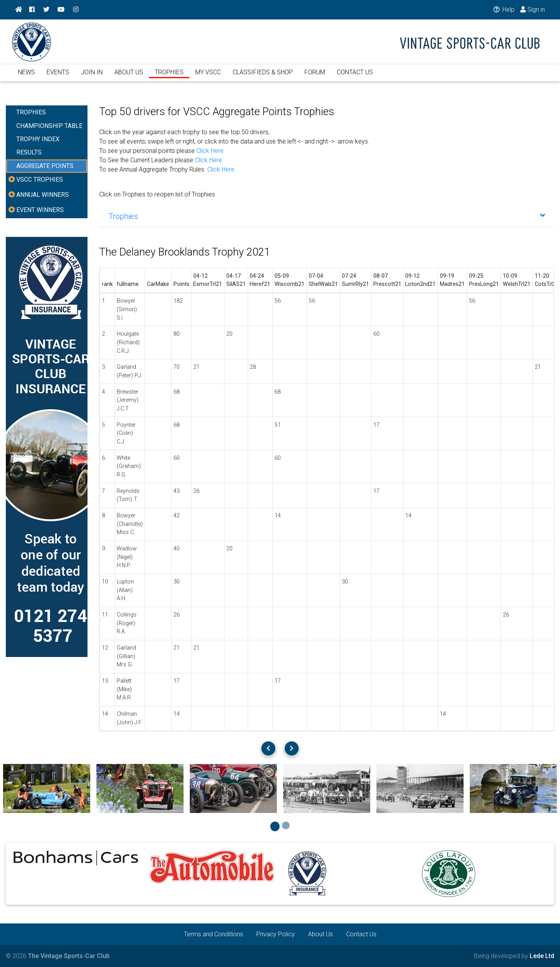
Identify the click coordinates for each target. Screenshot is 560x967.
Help (503, 10)
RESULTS (29, 152)
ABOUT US (129, 77)
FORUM (315, 77)
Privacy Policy (276, 934)
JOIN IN (92, 77)
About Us (320, 934)
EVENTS (58, 77)
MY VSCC (208, 77)
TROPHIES (169, 77)
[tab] (327, 216)
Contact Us (361, 934)
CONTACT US (355, 77)
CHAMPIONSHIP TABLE (49, 126)
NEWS (26, 77)
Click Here (210, 151)
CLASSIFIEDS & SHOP (263, 77)
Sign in (533, 10)
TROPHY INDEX (38, 139)
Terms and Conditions (213, 934)
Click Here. (209, 160)
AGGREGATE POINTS (45, 166)
